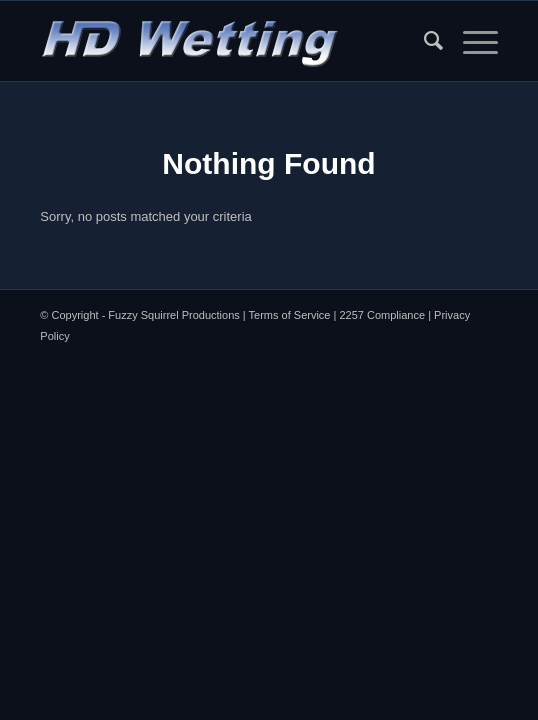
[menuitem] (423, 41)
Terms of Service (290, 315)
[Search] (423, 41)
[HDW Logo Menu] (223, 41)
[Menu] (470, 41)
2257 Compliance (382, 315)
